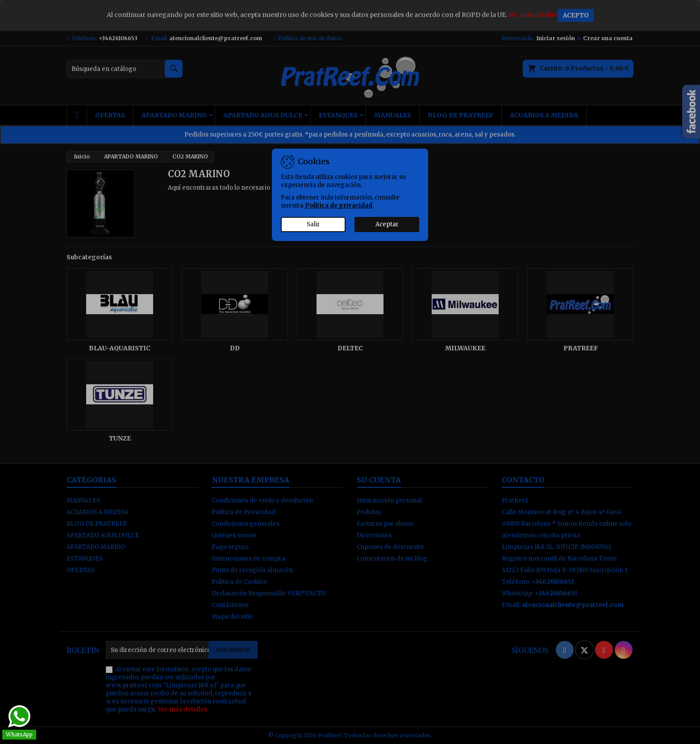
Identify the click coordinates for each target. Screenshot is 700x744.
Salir (313, 224)
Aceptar (387, 224)
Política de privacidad (339, 206)
